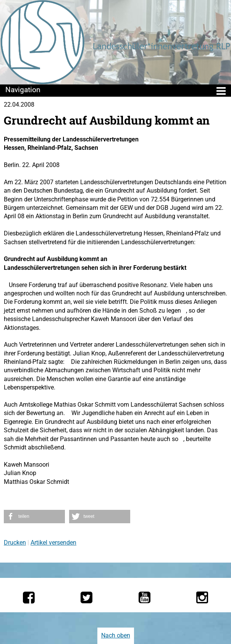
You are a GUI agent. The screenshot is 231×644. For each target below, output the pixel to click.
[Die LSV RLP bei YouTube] (145, 597)
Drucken (15, 543)
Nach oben (116, 635)
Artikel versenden (53, 543)
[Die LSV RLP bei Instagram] (202, 597)
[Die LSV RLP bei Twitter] (86, 597)
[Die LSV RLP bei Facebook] (29, 597)
